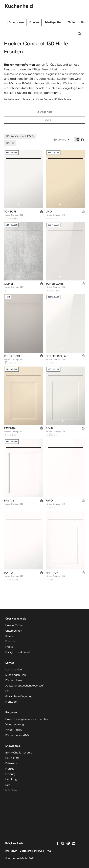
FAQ (8, 691)
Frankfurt (11, 769)
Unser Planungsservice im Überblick (27, 719)
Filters (45, 120)
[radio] (77, 140)
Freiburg (10, 774)
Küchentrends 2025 (17, 735)
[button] (33, 136)
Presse (9, 647)
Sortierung (62, 140)
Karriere (10, 636)
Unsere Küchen (14, 625)
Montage (11, 702)
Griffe (71, 22)
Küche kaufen (11, 99)
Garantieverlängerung (19, 696)
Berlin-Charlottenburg (19, 753)
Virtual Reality (14, 730)
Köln (8, 785)
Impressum (11, 851)
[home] (19, 6)
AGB (49, 851)
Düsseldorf (12, 763)
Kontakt (10, 641)
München (11, 790)
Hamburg (11, 779)
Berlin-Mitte (12, 758)
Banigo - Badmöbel (17, 652)
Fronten (34, 22)
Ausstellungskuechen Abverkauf (25, 686)
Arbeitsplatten (53, 22)
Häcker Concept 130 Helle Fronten (54, 99)
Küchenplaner (14, 680)
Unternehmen (14, 631)
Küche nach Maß (16, 675)
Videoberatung (15, 724)
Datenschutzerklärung (32, 851)
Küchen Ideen (15, 22)
